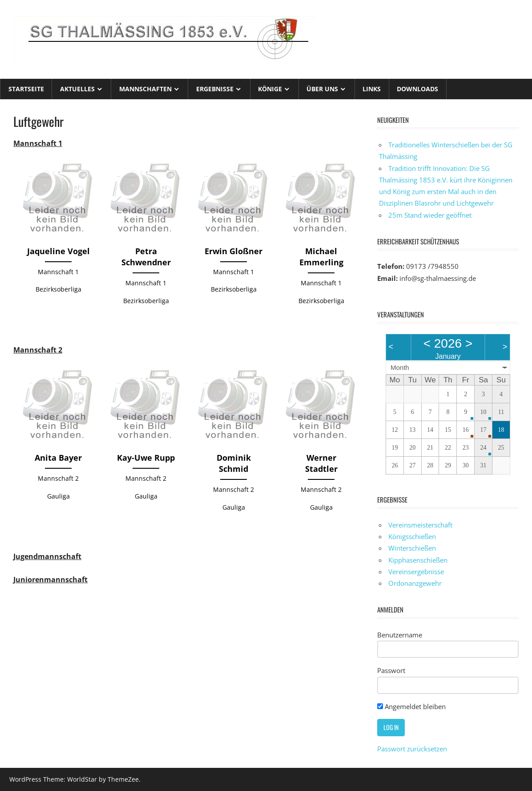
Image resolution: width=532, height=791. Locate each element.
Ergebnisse (215, 89)
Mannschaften (145, 89)
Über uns (322, 89)
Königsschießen (412, 536)
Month (400, 367)
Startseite (26, 89)
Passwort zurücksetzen (412, 749)
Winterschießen (412, 548)
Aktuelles (77, 89)
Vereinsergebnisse (416, 572)
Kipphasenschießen (418, 560)
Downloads (417, 89)
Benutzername (400, 635)
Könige (270, 89)
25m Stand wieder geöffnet (430, 215)
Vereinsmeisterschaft (420, 525)
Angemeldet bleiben (411, 706)
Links (372, 89)
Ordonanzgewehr (415, 583)
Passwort (391, 670)
